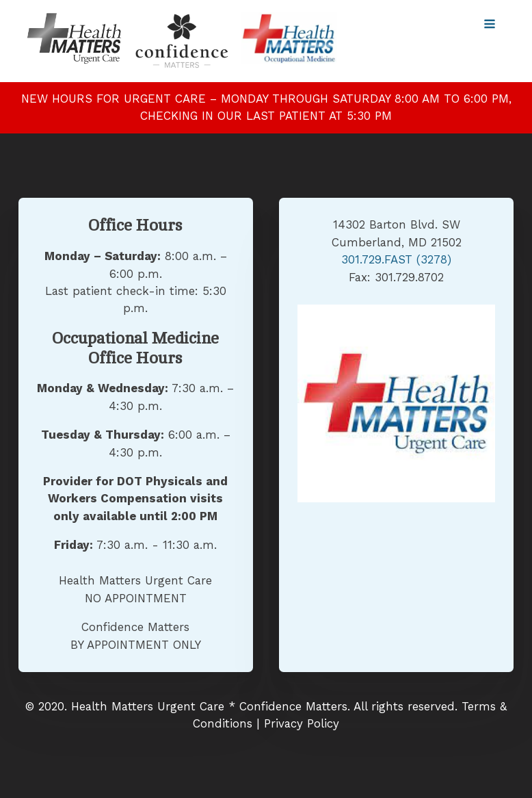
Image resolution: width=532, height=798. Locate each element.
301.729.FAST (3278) (396, 259)
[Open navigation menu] (490, 25)
